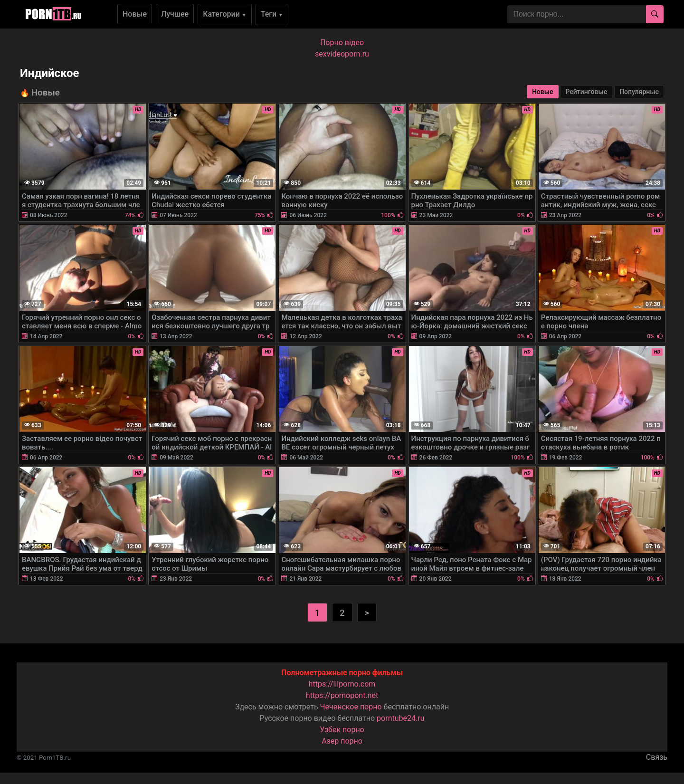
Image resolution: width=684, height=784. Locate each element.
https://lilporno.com (342, 684)
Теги (272, 14)
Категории (225, 14)
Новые (135, 14)
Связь (657, 757)
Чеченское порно (351, 707)
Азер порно (342, 741)
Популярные (639, 92)
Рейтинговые (586, 92)
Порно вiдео (342, 43)
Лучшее (175, 14)
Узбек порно (342, 730)
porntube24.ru (400, 718)
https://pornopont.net (342, 695)
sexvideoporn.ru (342, 54)
